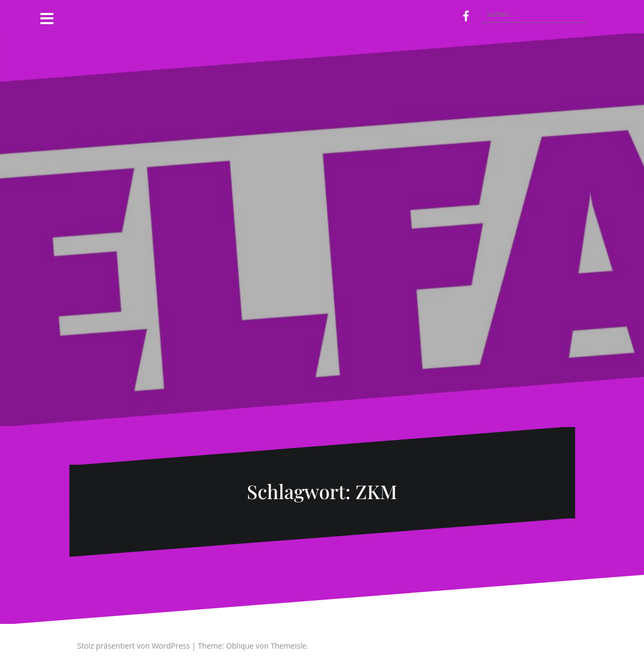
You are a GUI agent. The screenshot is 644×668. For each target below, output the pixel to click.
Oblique (240, 646)
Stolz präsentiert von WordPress (134, 646)
